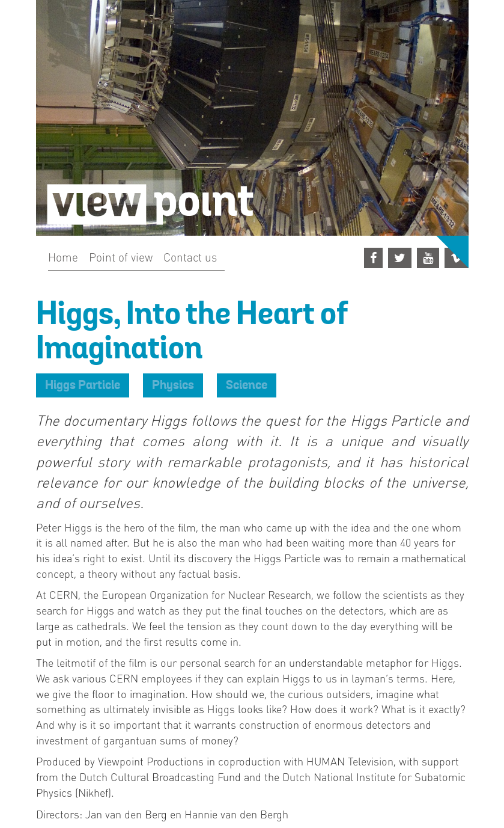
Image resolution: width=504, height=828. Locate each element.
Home (63, 257)
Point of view (121, 257)
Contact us (190, 257)
